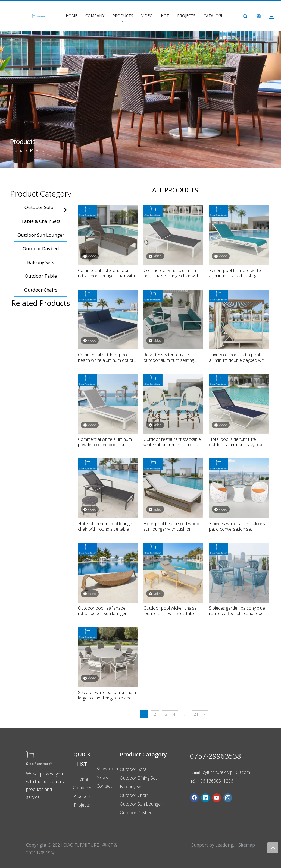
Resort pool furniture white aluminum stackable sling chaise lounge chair (235, 273)
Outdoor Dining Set (138, 778)
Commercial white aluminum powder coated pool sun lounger (105, 442)
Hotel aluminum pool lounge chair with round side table (105, 526)
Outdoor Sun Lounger (141, 804)
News (102, 777)
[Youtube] (217, 798)
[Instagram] (228, 798)
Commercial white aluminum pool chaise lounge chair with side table (171, 273)
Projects (82, 805)
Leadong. (225, 845)
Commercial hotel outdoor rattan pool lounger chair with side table (106, 273)
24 (196, 714)
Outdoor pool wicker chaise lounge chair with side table (170, 611)
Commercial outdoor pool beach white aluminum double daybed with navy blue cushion (107, 357)
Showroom (107, 769)
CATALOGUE (215, 16)
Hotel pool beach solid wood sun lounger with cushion (171, 526)
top (273, 848)
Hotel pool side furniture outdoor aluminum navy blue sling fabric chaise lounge (236, 442)
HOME (71, 16)
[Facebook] (194, 798)
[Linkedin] (205, 798)
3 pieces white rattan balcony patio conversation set (237, 526)
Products (82, 796)
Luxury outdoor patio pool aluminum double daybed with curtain (238, 357)
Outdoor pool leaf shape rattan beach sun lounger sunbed (102, 611)
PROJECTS (186, 16)
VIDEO (147, 16)
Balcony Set (131, 787)
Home (82, 779)
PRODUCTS (123, 16)
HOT (165, 16)
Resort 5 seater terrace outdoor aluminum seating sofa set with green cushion (170, 357)
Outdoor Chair (134, 795)
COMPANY (95, 16)
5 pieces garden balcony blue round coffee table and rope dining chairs (237, 611)
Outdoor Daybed (136, 813)
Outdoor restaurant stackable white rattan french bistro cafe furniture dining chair (173, 442)
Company (82, 788)
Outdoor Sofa (133, 769)
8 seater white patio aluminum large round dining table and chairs (107, 695)
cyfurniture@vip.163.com (226, 772)
